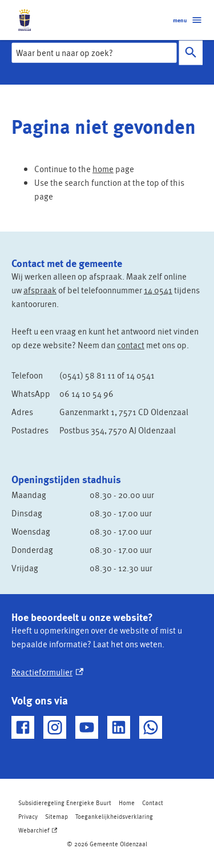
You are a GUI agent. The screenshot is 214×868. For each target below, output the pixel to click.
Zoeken (188, 52)
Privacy (28, 816)
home (103, 169)
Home (127, 803)
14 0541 (158, 290)
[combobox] (94, 53)
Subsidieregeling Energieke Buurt (65, 803)
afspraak (40, 290)
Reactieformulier (47, 672)
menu (188, 20)
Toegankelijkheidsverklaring (114, 816)
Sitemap (56, 816)
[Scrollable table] (107, 403)
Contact (153, 803)
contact (131, 345)
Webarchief (38, 830)
